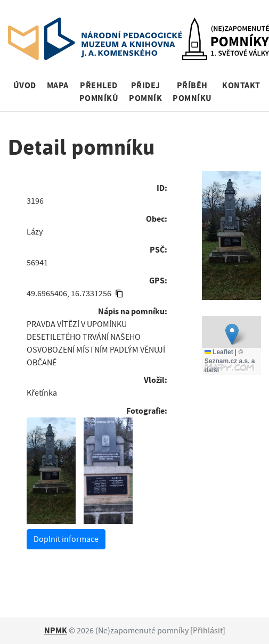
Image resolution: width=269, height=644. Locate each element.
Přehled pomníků (99, 92)
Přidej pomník (145, 92)
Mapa (58, 85)
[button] (232, 334)
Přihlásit (208, 631)
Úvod (25, 85)
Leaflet (219, 352)
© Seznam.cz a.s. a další (230, 361)
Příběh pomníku (192, 92)
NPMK (56, 630)
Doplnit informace (66, 539)
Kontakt (241, 85)
